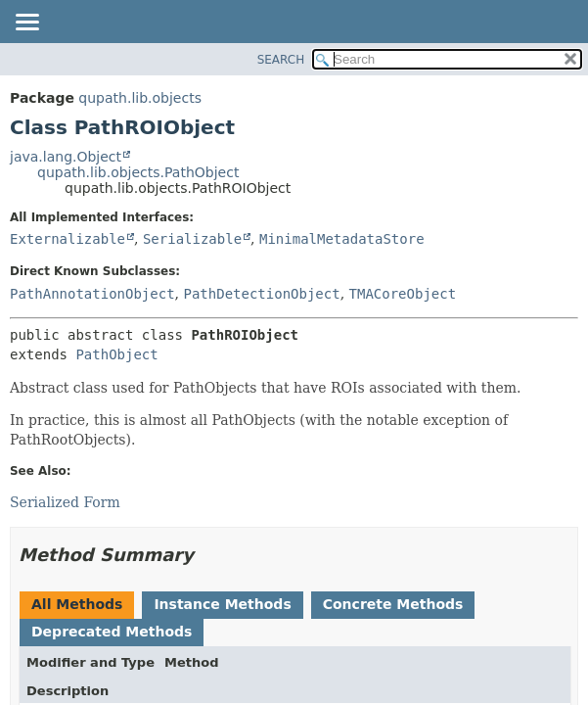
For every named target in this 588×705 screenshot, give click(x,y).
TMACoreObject (403, 294)
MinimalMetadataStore (342, 239)
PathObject (116, 354)
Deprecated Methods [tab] (112, 632)
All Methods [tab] (77, 604)
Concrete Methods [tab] (393, 604)
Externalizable (68, 239)
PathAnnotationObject (92, 294)
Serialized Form (65, 502)
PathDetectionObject (261, 294)
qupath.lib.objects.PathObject (138, 172)
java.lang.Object (66, 157)
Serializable (192, 239)
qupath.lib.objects (140, 98)
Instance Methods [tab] (222, 604)
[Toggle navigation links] (26, 23)
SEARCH (281, 60)
